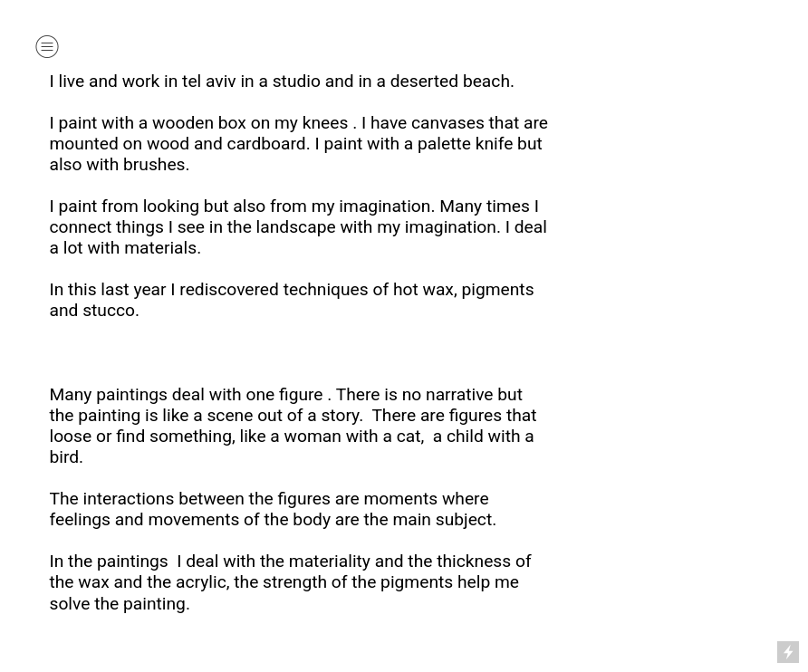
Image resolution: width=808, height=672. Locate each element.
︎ (47, 47)
